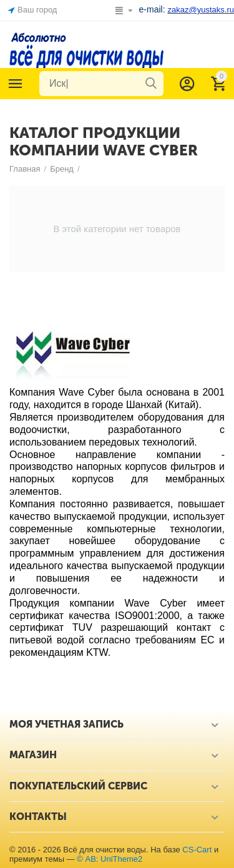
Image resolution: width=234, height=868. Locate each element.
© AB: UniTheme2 (110, 859)
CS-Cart (197, 850)
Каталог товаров (16, 84)
